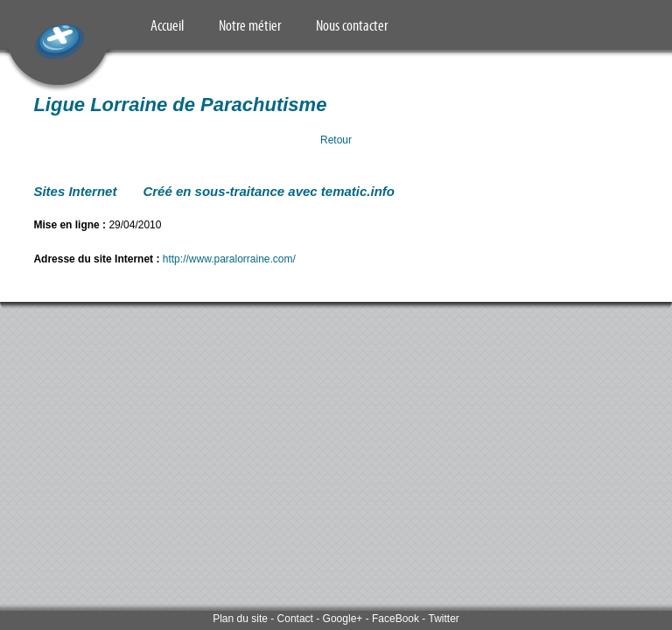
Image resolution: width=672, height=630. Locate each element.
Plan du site (240, 619)
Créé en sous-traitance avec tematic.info (269, 191)
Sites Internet (75, 191)
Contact (295, 619)
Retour (336, 140)
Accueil (167, 25)
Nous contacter (352, 25)
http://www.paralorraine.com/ (229, 259)
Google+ (343, 619)
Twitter (443, 619)
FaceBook (395, 619)
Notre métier (250, 25)
